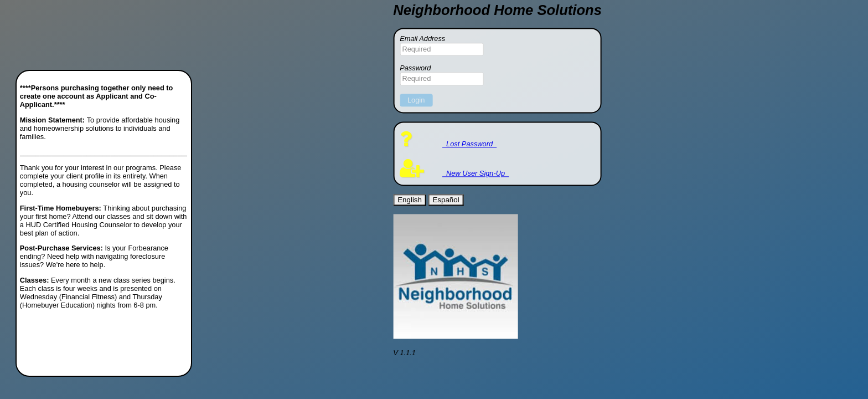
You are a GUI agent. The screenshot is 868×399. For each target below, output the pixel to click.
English (410, 200)
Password (415, 68)
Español (446, 200)
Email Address (422, 39)
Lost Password (448, 144)
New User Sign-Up (454, 174)
